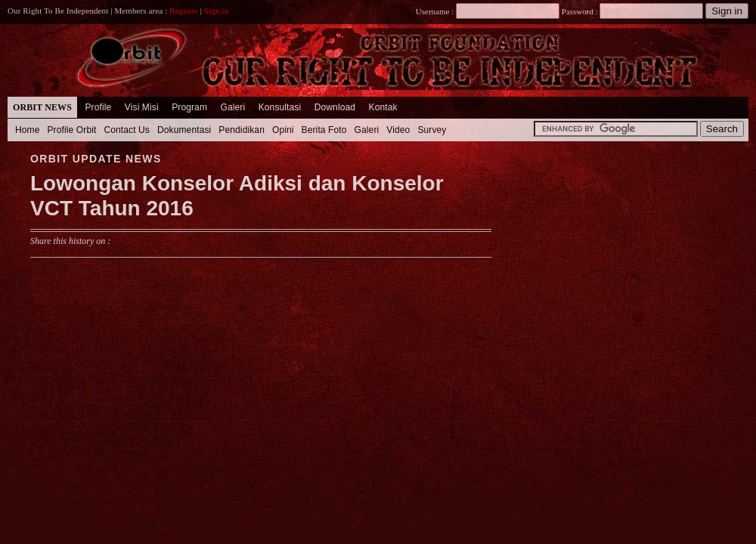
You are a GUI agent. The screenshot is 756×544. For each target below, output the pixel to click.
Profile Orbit (72, 130)
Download (335, 107)
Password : (579, 11)
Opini (283, 130)
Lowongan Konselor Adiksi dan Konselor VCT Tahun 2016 (237, 196)
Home (28, 130)
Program (189, 107)
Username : (488, 11)
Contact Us (127, 130)
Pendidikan (242, 130)
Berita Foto (324, 130)
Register (184, 11)
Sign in (216, 11)
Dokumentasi (184, 130)
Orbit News (42, 107)
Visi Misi (142, 107)
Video (398, 130)
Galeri (232, 107)
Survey (432, 130)
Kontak (383, 107)
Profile (98, 107)
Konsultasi (280, 107)
